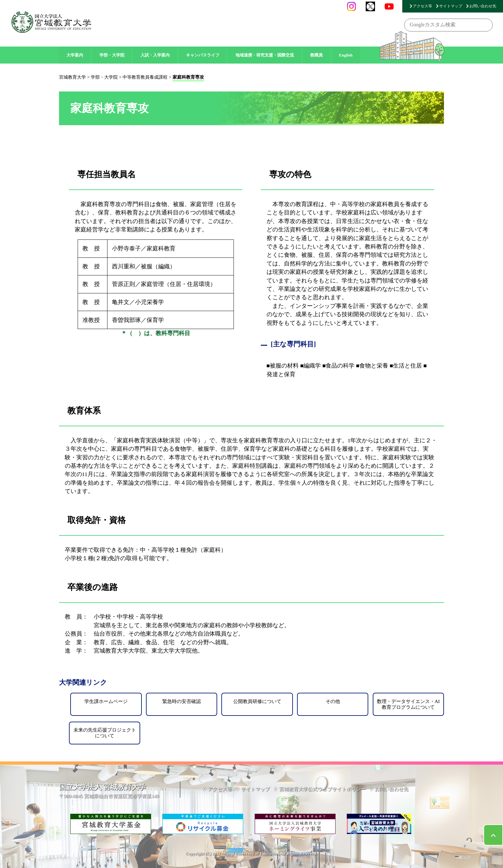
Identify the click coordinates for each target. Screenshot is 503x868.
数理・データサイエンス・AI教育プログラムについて (408, 704)
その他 (333, 701)
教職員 (316, 55)
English (346, 55)
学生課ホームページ (106, 701)
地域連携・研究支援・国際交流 (265, 55)
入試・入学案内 (155, 55)
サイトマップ (451, 6)
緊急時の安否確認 (182, 701)
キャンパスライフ (203, 55)
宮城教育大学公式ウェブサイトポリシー (322, 789)
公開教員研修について (257, 701)
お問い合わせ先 (483, 6)
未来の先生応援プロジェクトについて (105, 733)
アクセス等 (422, 6)
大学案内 (75, 55)
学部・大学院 (112, 55)
